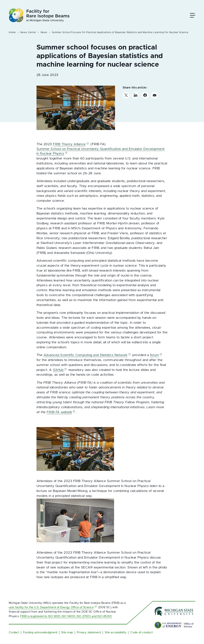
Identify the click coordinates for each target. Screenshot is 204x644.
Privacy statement (89, 632)
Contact (14, 632)
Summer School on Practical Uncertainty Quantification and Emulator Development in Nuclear (101, 151)
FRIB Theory (71, 144)
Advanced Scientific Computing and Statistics (87, 355)
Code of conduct (141, 632)
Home (12, 32)
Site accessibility (116, 632)
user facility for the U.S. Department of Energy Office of (53, 607)
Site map (67, 632)
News (44, 32)
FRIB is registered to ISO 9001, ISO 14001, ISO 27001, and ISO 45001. (66, 616)
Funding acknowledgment (40, 632)
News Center (28, 32)
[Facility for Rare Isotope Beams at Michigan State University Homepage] (39, 15)
